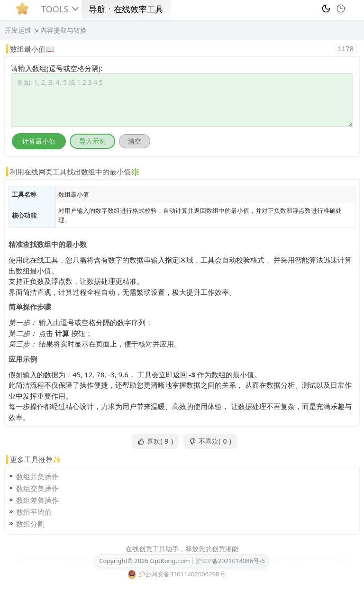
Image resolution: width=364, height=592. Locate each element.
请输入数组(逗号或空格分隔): (57, 68)
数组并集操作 (37, 476)
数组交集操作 (37, 488)
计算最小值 (39, 141)
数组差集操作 (37, 500)
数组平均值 (34, 512)
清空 (135, 141)
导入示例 (92, 141)
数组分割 (30, 524)
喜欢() (155, 441)
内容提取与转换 (64, 30)
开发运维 (18, 30)
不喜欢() (210, 441)
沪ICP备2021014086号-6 (230, 561)
